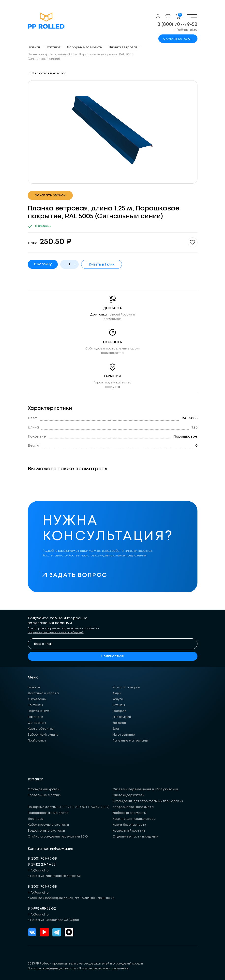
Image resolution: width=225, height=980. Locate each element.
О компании (37, 699)
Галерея (119, 711)
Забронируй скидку (43, 735)
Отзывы (119, 705)
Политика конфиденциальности (52, 969)
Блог (116, 729)
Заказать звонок (50, 195)
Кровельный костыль (129, 831)
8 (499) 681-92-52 (42, 909)
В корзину (43, 264)
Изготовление (124, 735)
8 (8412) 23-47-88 (42, 865)
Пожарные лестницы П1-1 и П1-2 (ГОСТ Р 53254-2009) (69, 807)
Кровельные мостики (45, 795)
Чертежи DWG (39, 711)
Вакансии (36, 717)
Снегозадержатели (129, 795)
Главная (34, 688)
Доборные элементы (129, 813)
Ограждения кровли (44, 789)
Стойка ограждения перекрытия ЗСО (58, 837)
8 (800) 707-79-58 (177, 24)
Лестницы (36, 819)
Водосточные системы (46, 831)
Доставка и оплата (43, 693)
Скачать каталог (178, 39)
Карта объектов (41, 729)
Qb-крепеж (37, 723)
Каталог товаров (126, 688)
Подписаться (112, 656)
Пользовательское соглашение (104, 969)
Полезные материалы (130, 741)
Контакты (35, 705)
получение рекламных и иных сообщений (56, 633)
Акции (117, 693)
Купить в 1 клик (102, 265)
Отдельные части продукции (136, 837)
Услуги (118, 699)
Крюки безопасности (129, 825)
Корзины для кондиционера (134, 819)
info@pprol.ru (186, 30)
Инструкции (122, 717)
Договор (119, 723)
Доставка (99, 315)
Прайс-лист (37, 741)
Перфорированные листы (48, 813)
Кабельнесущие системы (48, 825)
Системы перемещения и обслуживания (145, 789)
